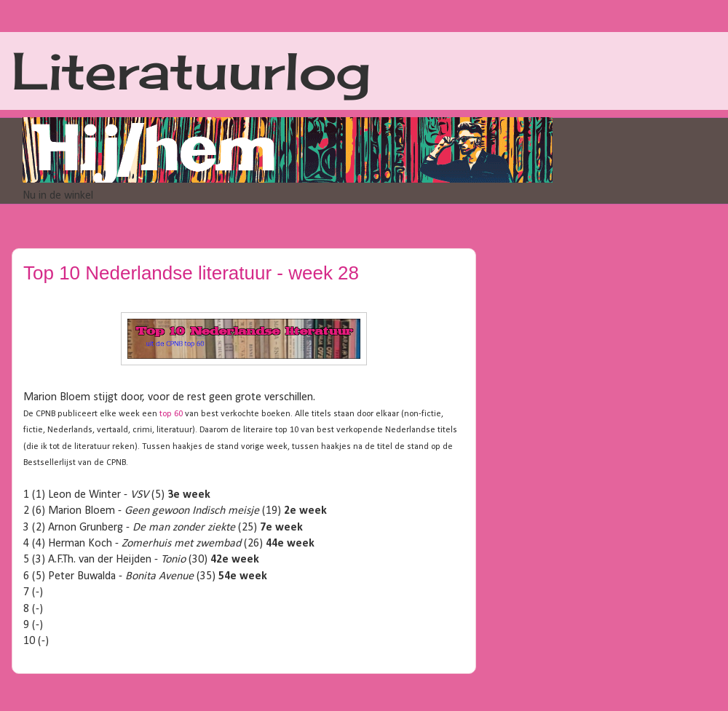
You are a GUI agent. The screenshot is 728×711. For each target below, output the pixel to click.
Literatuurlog (191, 71)
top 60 (171, 414)
